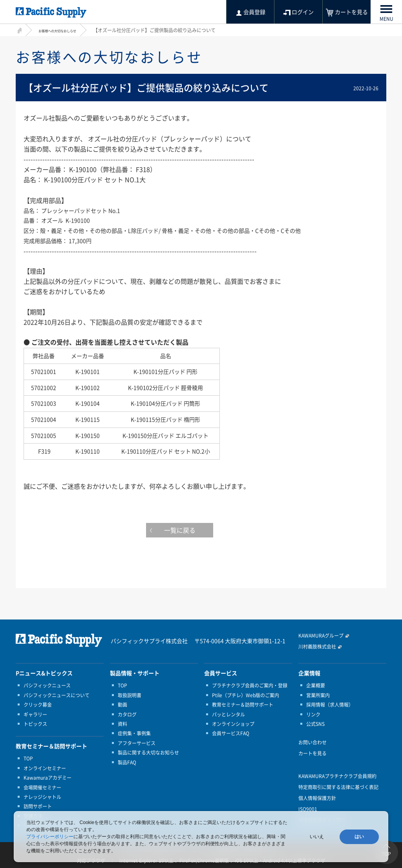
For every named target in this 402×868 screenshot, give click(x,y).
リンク (313, 715)
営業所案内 (318, 695)
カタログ (127, 715)
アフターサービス (137, 743)
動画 (122, 705)
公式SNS (315, 724)
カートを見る (312, 753)
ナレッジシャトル (42, 797)
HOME (19, 29)
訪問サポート (38, 806)
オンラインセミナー (45, 768)
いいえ (317, 837)
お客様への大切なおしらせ (67, 30)
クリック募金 (38, 705)
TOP (28, 758)
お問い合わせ (312, 742)
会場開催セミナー (42, 788)
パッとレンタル (228, 715)
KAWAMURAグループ (321, 636)
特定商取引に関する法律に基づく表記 (338, 787)
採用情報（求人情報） (330, 705)
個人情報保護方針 (317, 798)
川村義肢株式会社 (317, 647)
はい (359, 837)
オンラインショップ (233, 724)
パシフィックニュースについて (57, 695)
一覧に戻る (201, 532)
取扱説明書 (130, 695)
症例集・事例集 (134, 733)
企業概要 (316, 685)
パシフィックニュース (47, 685)
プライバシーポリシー (50, 837)
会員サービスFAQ (231, 733)
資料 (122, 724)
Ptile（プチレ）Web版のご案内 (246, 695)
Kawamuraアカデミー (48, 778)
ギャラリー (35, 715)
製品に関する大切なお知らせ (148, 753)
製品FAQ (127, 762)
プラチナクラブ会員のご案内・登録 (250, 685)
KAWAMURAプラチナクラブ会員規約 (337, 776)
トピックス (35, 724)
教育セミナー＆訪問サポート (243, 705)
